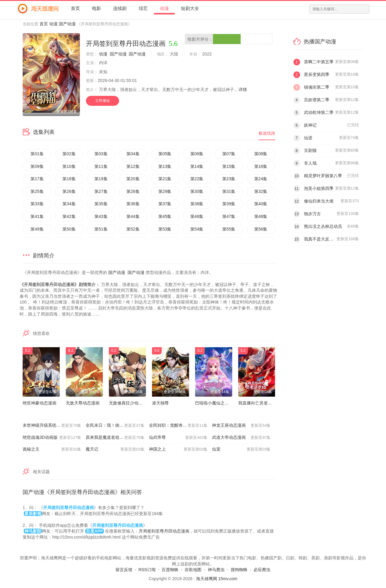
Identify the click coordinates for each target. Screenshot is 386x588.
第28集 (133, 191)
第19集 (101, 179)
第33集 (37, 204)
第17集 (37, 179)
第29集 (165, 191)
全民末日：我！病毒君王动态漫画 (117, 426)
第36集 (133, 204)
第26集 (69, 191)
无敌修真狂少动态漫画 (130, 403)
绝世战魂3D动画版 (52, 438)
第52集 (133, 229)
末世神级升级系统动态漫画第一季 (54, 426)
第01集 (37, 154)
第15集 (229, 166)
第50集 (69, 229)
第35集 (101, 204)
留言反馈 (124, 570)
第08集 (261, 154)
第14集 (197, 166)
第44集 (133, 216)
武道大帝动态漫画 (241, 438)
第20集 (133, 179)
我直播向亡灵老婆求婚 (259, 403)
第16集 (261, 166)
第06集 (197, 154)
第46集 (197, 216)
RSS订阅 (147, 570)
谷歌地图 (193, 570)
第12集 (133, 166)
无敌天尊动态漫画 (83, 403)
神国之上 (178, 449)
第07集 (229, 154)
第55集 (229, 229)
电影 (96, 8)
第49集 (37, 229)
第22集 (197, 179)
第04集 (133, 154)
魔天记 (115, 449)
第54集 (197, 229)
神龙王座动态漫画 (241, 426)
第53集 (165, 229)
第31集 (229, 191)
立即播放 (103, 101)
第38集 (197, 204)
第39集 (229, 204)
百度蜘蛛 (170, 570)
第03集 (101, 154)
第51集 (101, 229)
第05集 (165, 154)
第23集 (229, 179)
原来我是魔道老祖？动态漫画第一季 (117, 438)
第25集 (37, 191)
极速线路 (267, 133)
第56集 (261, 229)
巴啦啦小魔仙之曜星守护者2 (222, 403)
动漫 (164, 8)
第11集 (101, 166)
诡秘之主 (52, 449)
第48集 (261, 216)
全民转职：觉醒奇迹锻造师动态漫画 (180, 426)
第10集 (69, 166)
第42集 (69, 216)
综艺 (143, 8)
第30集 (197, 191)
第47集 (229, 216)
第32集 (261, 191)
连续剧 (120, 8)
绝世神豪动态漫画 (40, 403)
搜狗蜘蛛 (239, 570)
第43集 (101, 216)
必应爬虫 (262, 570)
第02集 (69, 154)
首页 (75, 8)
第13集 (165, 166)
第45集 (165, 216)
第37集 (165, 204)
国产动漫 (67, 24)
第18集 (69, 179)
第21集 (165, 179)
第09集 (37, 166)
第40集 (261, 204)
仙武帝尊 (178, 438)
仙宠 (241, 449)
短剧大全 (190, 8)
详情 (243, 90)
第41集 (37, 216)
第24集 (261, 179)
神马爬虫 (216, 570)
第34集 (69, 204)
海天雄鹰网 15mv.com (217, 579)
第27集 (101, 191)
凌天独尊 (160, 403)
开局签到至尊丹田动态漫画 (164, 531)
